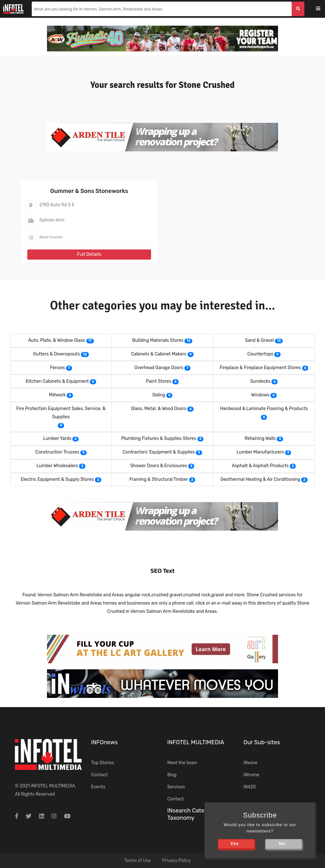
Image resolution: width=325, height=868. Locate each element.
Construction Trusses (57, 452)
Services (176, 787)
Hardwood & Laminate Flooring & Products (264, 409)
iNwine (250, 763)
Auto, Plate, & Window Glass (56, 340)
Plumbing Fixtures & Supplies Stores (159, 438)
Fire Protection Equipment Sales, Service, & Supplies (61, 413)
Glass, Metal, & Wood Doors (159, 409)
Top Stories (103, 763)
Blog (172, 775)
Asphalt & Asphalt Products (260, 466)
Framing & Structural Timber (159, 479)
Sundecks (260, 381)
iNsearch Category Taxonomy (192, 814)
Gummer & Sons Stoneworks (89, 191)
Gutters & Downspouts (56, 354)
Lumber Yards (57, 438)
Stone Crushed (51, 237)
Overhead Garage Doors (159, 368)
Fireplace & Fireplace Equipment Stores (260, 368)
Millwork (57, 395)
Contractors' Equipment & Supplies (159, 452)
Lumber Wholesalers (57, 466)
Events (98, 787)
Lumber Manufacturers (260, 452)
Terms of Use (137, 861)
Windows (260, 395)
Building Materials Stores (158, 340)
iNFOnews (104, 742)
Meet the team (182, 763)
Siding (159, 395)
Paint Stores (159, 381)
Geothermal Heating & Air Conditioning (260, 479)
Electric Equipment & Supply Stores (57, 479)
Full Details (89, 254)
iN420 (250, 787)
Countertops (260, 354)
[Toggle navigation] (322, 9)
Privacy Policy (176, 861)
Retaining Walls (260, 438)
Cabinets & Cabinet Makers (159, 354)
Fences (57, 368)
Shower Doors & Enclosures (159, 466)
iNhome (251, 775)
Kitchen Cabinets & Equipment (57, 381)
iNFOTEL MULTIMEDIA (53, 786)
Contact (99, 775)
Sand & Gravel (259, 340)
